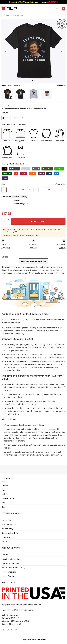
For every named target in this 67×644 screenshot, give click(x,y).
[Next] (62, 51)
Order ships (33, 248)
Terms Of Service (9, 524)
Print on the (6, 197)
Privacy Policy (7, 529)
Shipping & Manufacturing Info (33, 261)
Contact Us (6, 520)
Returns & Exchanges (11, 563)
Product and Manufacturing (13, 568)
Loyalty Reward (8, 576)
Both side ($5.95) (21, 204)
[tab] (33, 261)
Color (10, 164)
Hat (3, 503)
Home (3, 106)
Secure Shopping (9, 572)
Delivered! (62, 248)
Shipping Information (11, 559)
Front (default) (20, 197)
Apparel (10, 106)
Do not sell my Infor (10, 533)
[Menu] (57, 9)
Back (16, 200)
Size (33, 184)
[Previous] (5, 51)
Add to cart (38, 221)
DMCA (4, 542)
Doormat (5, 507)
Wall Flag (5, 494)
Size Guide (61, 184)
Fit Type (5, 113)
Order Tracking (8, 537)
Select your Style (8, 124)
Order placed (6, 248)
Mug (3, 490)
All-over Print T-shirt (10, 498)
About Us (5, 555)
